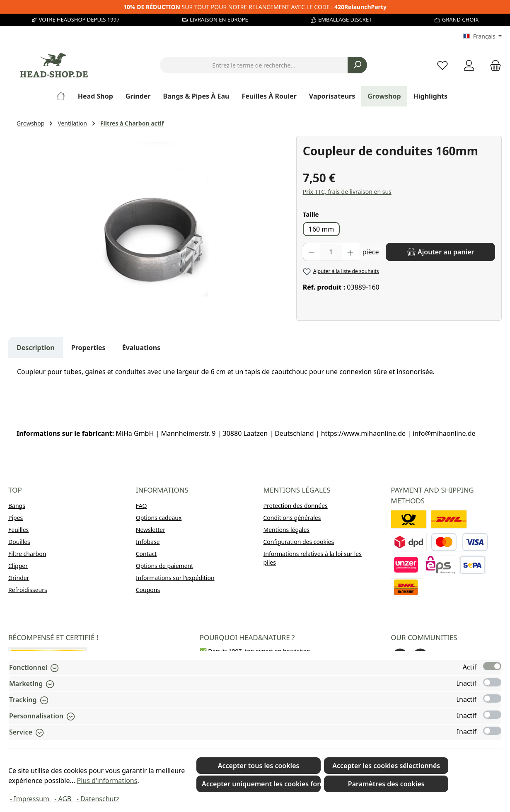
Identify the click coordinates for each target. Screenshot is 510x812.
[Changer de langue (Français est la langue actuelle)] (482, 36)
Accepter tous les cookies (259, 766)
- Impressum (30, 799)
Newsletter (151, 530)
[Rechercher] (357, 65)
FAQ (141, 506)
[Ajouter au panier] (440, 252)
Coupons (148, 590)
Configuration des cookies (299, 542)
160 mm (321, 229)
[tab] (36, 348)
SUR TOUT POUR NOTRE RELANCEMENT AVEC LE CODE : (255, 7)
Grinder (19, 578)
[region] (152, 225)
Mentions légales (287, 530)
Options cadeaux (159, 518)
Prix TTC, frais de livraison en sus (347, 192)
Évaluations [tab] (141, 348)
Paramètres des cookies (386, 784)
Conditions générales (292, 518)
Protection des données (296, 506)
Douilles (19, 542)
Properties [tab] (88, 348)
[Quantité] (331, 252)
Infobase (148, 542)
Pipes (16, 518)
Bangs (17, 506)
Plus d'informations (107, 781)
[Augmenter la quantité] (350, 252)
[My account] (469, 65)
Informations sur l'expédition (175, 578)
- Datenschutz (98, 799)
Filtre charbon (27, 554)
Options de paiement (165, 566)
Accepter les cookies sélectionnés (386, 766)
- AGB (64, 799)
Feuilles (18, 530)
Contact (146, 554)
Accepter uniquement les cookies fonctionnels (261, 784)
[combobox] (254, 65)
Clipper (18, 566)
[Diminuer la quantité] (312, 252)
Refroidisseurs (28, 590)
